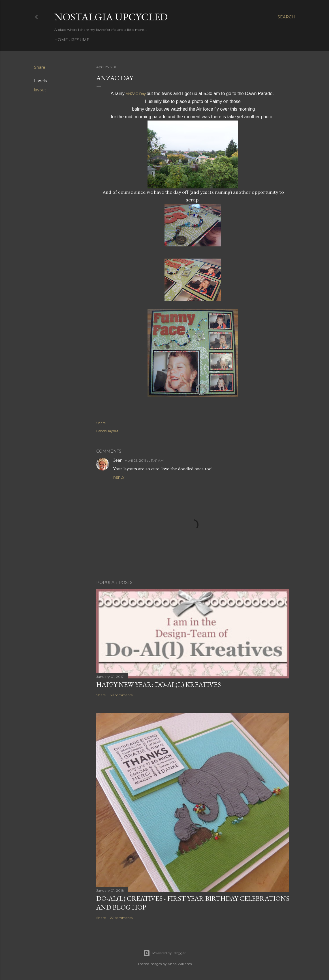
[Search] (286, 17)
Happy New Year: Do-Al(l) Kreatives (159, 685)
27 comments (121, 918)
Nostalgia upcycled (111, 17)
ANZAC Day (136, 94)
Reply (119, 477)
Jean (118, 460)
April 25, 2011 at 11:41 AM (144, 460)
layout (40, 90)
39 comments (121, 695)
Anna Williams (180, 964)
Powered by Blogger (164, 953)
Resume (80, 40)
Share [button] (40, 67)
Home (61, 40)
